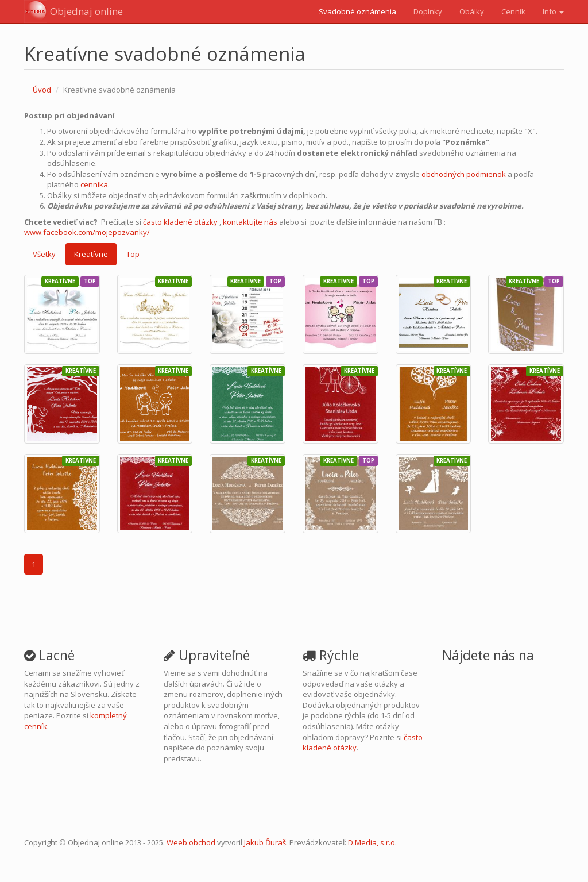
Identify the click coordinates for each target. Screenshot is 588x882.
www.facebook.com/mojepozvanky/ (87, 232)
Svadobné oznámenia (357, 11)
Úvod (42, 90)
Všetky (44, 254)
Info (553, 11)
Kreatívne (91, 254)
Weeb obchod (191, 842)
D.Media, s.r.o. (372, 842)
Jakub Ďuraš (265, 842)
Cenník (513, 11)
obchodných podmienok (464, 174)
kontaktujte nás (250, 222)
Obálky (472, 11)
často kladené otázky (180, 222)
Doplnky (428, 11)
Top (133, 254)
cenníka (94, 184)
